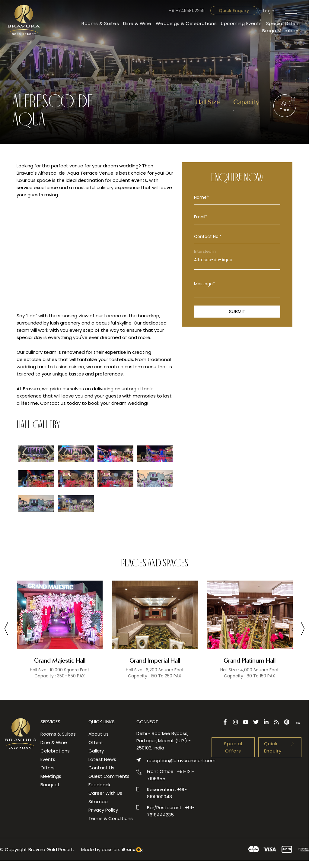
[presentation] (6, 630)
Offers (48, 768)
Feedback (99, 785)
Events (48, 759)
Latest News (102, 759)
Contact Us (101, 768)
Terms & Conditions (111, 818)
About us (99, 734)
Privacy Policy (103, 810)
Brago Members (281, 31)
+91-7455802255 (187, 11)
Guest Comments (109, 776)
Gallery (96, 751)
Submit (237, 311)
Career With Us (105, 793)
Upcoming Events (241, 23)
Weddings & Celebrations (186, 23)
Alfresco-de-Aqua (237, 260)
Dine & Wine (137, 23)
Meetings (51, 776)
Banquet (50, 785)
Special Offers (283, 23)
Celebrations (55, 751)
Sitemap (98, 801)
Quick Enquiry (234, 11)
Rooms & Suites (100, 23)
